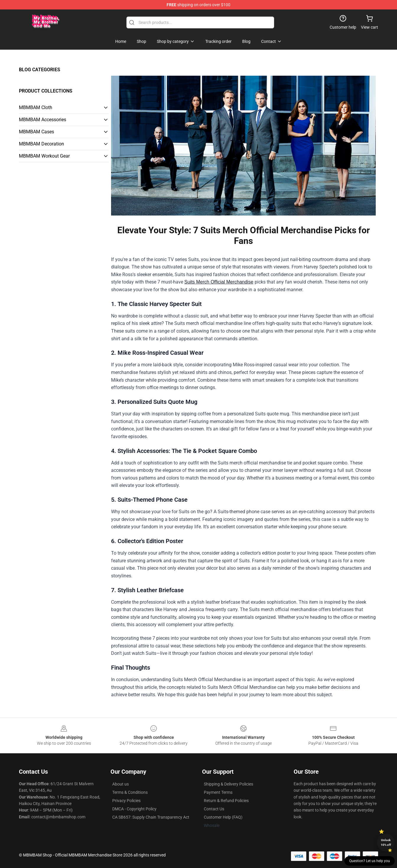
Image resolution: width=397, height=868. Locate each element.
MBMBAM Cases (36, 132)
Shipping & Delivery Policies (228, 784)
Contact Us (214, 809)
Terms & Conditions (130, 792)
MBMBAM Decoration (42, 144)
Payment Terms (218, 792)
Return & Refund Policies (226, 801)
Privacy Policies (126, 801)
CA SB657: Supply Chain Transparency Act (151, 817)
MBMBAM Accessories (43, 120)
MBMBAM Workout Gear (44, 156)
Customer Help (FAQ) (223, 817)
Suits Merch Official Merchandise (219, 282)
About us (121, 784)
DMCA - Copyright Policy (134, 809)
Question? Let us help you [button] (370, 861)
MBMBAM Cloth (36, 107)
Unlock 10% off (386, 842)
